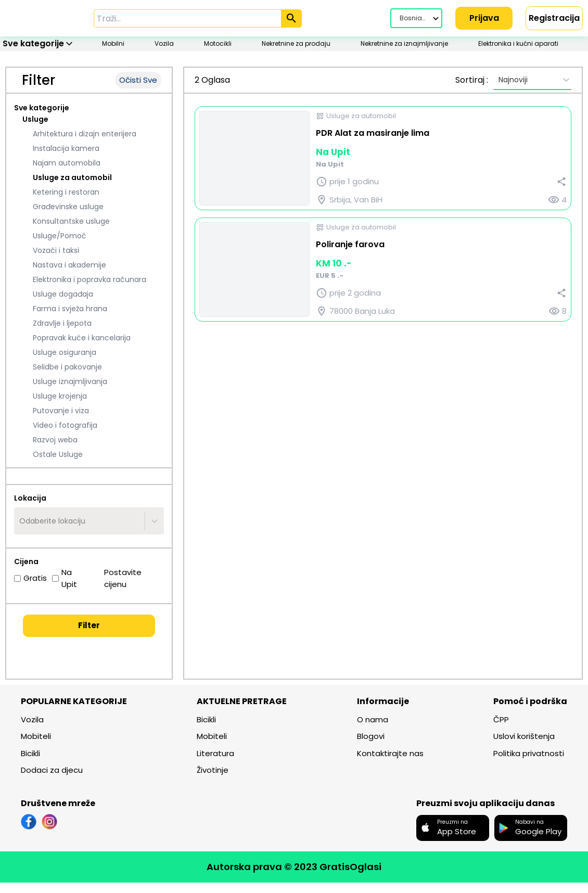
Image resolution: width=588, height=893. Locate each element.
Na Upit (65, 579)
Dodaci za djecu (52, 771)
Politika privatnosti (529, 754)
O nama (373, 720)
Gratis (30, 579)
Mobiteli (36, 737)
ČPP (501, 720)
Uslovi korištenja (524, 737)
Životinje (213, 771)
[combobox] (20, 522)
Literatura (215, 754)
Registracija (554, 18)
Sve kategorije (42, 109)
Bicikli (30, 754)
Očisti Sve (138, 81)
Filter (89, 626)
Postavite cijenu (118, 579)
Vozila (32, 720)
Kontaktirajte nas (390, 754)
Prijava (484, 18)
